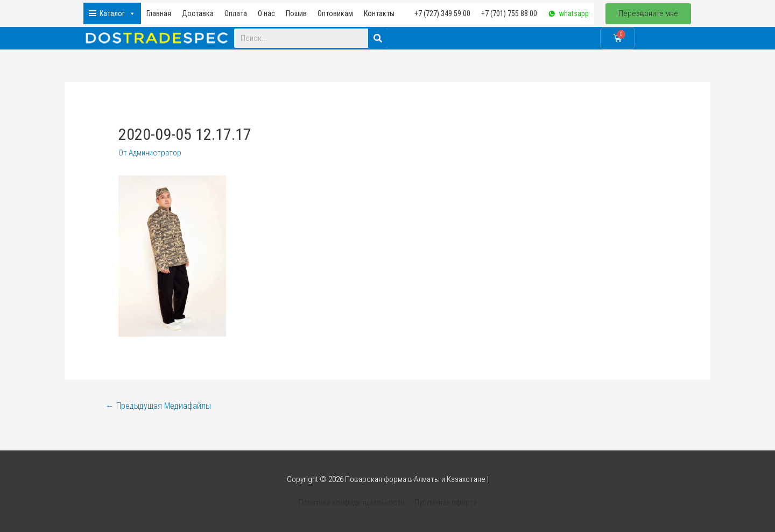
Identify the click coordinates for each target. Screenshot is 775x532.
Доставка (198, 13)
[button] (648, 14)
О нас (266, 13)
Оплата (236, 13)
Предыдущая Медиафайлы (158, 406)
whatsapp (574, 13)
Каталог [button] (118, 13)
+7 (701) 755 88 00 (509, 13)
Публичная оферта (445, 502)
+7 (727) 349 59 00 (442, 13)
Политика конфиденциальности (352, 502)
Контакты (379, 13)
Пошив (296, 13)
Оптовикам (335, 13)
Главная (159, 13)
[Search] (378, 38)
